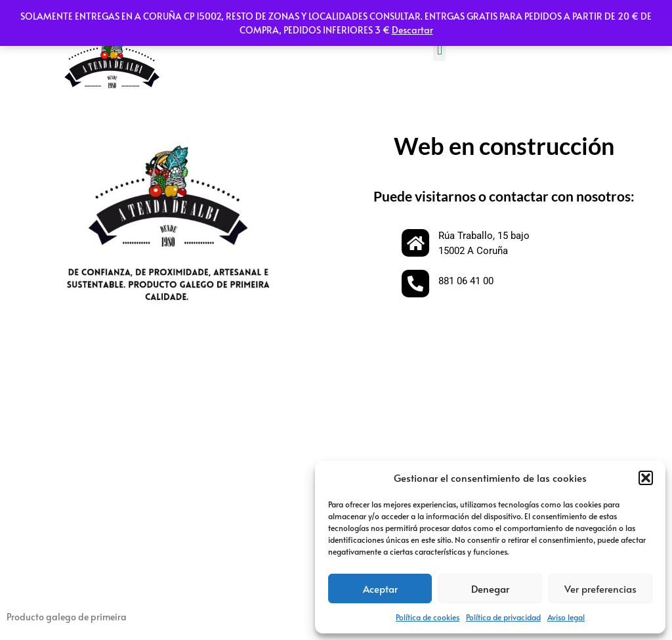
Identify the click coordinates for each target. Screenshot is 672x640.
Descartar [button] (412, 30)
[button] (646, 478)
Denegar (490, 588)
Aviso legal (566, 617)
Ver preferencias (600, 588)
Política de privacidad (503, 617)
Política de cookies (428, 617)
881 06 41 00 (466, 281)
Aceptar (380, 588)
